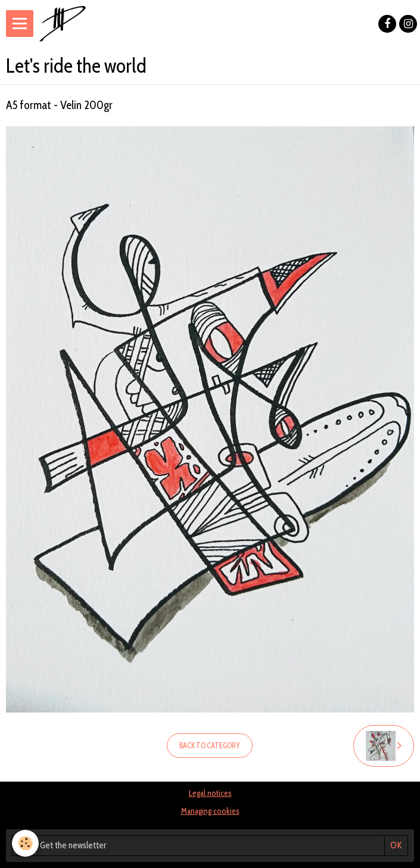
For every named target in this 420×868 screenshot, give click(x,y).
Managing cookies (210, 811)
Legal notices (210, 793)
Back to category (210, 746)
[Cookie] (25, 843)
